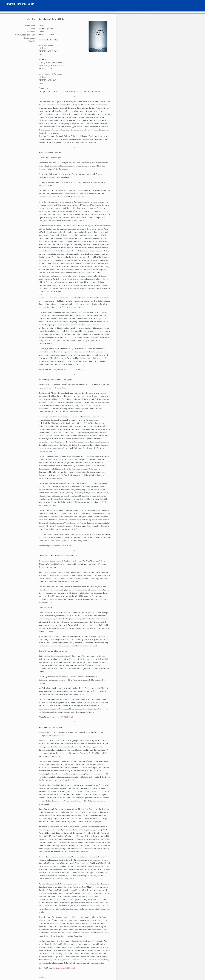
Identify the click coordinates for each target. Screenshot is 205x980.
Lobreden (31, 29)
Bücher (32, 22)
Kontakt (32, 41)
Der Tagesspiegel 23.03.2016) (64, 968)
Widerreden (30, 25)
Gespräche (30, 32)
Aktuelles (31, 19)
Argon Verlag (43, 66)
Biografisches (29, 38)
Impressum (42, 977)
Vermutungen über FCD (25, 35)
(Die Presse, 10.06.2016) (62, 546)
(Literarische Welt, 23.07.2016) (61, 717)
